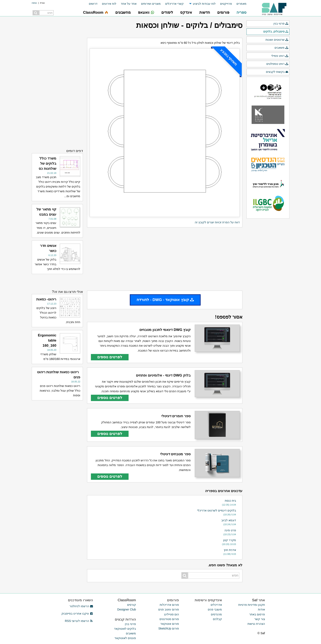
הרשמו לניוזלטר (81, 606)
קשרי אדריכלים (174, 4)
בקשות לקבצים (277, 72)
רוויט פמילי (280, 56)
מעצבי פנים (215, 609)
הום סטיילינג (171, 614)
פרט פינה (230, 530)
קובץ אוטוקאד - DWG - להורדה (165, 300)
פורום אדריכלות (169, 605)
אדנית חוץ (230, 550)
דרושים (93, 4)
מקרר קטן (230, 540)
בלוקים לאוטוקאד (125, 629)
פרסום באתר (257, 614)
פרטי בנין (281, 24)
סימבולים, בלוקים (276, 32)
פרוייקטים (226, 4)
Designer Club (127, 609)
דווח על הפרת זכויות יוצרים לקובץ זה (217, 222)
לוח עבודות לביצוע (204, 4)
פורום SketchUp (169, 628)
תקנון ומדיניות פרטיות (252, 605)
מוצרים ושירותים (151, 4)
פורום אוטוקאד (170, 624)
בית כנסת (230, 501)
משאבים (281, 48)
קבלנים (217, 619)
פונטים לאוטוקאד (125, 638)
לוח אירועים (109, 4)
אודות (261, 609)
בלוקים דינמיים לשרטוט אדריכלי (217, 510)
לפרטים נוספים (110, 357)
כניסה (34, 3)
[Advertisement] (165, 259)
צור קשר (260, 619)
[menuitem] (239, 4)
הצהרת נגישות (256, 624)
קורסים (132, 605)
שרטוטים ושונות (277, 40)
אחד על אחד (129, 4)
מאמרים (241, 4)
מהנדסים (216, 614)
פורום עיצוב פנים (169, 609)
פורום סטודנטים (169, 619)
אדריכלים (216, 605)
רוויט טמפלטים (277, 64)
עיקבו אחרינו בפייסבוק (77, 614)
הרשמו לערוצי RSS (79, 621)
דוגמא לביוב (229, 520)
